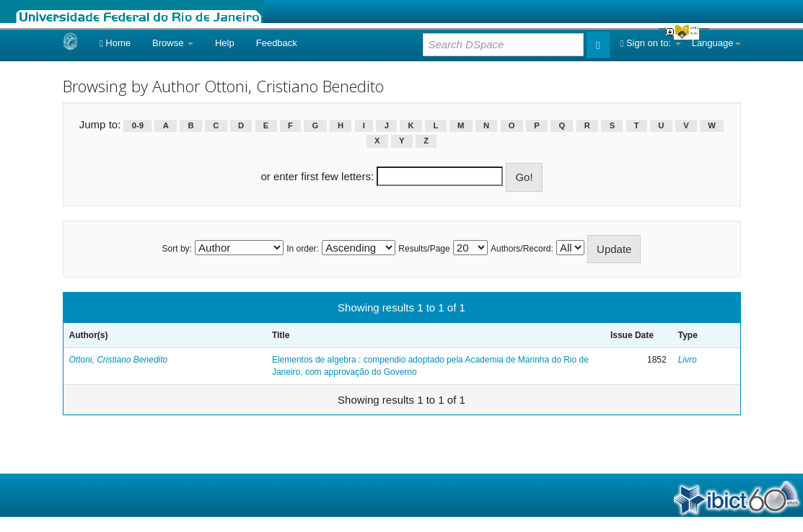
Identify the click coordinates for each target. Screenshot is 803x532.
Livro (688, 360)
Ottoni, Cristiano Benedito (119, 360)
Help (225, 43)
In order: (303, 249)
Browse (173, 43)
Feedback (277, 43)
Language (716, 43)
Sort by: (177, 249)
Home (115, 43)
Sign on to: (651, 43)
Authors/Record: (522, 249)
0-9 (138, 125)
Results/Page (424, 249)
